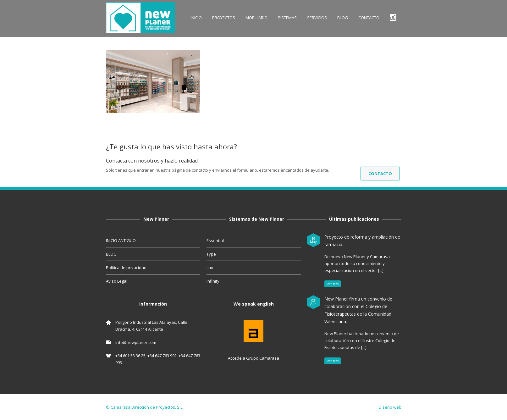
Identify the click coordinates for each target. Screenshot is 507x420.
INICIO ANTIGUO (121, 240)
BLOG (343, 18)
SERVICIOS (317, 18)
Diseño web (390, 407)
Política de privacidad (126, 268)
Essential (215, 240)
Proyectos (224, 18)
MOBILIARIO (256, 18)
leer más (333, 284)
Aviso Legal (117, 281)
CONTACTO (369, 18)
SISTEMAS (287, 18)
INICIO (196, 18)
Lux (210, 268)
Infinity (213, 281)
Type (211, 254)
